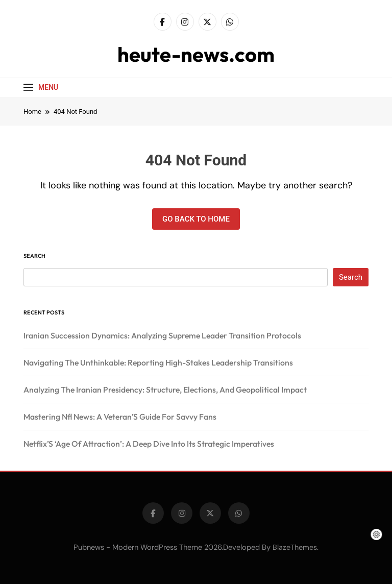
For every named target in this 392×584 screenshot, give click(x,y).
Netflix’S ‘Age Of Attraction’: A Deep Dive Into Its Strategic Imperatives (149, 444)
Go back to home (196, 219)
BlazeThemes (295, 547)
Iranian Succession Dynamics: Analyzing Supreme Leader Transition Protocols (162, 335)
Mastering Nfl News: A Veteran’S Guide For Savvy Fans (120, 417)
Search (34, 256)
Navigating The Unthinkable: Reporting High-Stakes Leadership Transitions (158, 362)
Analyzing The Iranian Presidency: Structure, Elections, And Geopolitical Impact (165, 390)
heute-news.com (196, 54)
